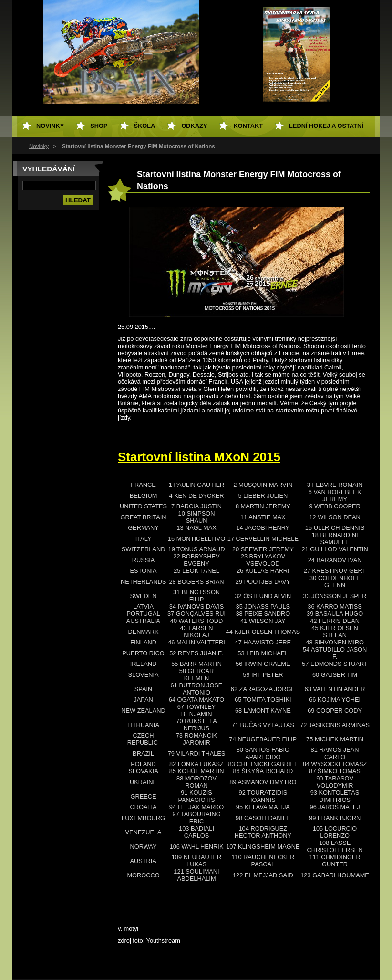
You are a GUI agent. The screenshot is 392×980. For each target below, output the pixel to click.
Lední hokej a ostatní (326, 126)
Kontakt (248, 126)
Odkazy (194, 126)
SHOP (99, 126)
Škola (145, 126)
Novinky (39, 146)
